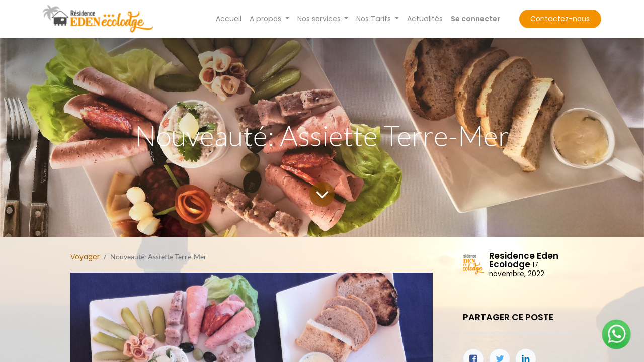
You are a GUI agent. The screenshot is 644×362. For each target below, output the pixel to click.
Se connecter (475, 19)
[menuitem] (229, 19)
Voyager (85, 257)
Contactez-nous (560, 19)
